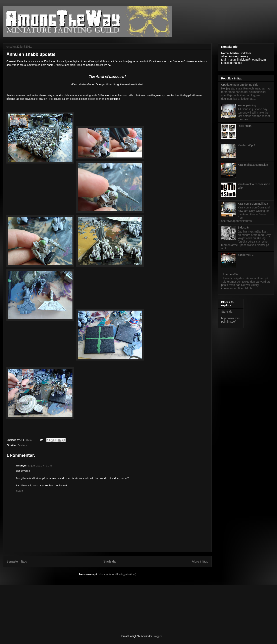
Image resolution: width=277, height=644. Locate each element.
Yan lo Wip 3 (246, 255)
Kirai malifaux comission (253, 165)
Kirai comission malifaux (253, 204)
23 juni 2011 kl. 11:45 (40, 466)
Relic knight (245, 126)
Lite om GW (231, 274)
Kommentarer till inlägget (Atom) (117, 574)
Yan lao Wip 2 (246, 145)
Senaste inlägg (17, 561)
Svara (19, 491)
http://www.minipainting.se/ (231, 320)
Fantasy (22, 445)
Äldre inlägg (200, 561)
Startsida (110, 561)
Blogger (157, 636)
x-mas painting (247, 105)
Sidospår (243, 228)
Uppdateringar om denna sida (240, 85)
